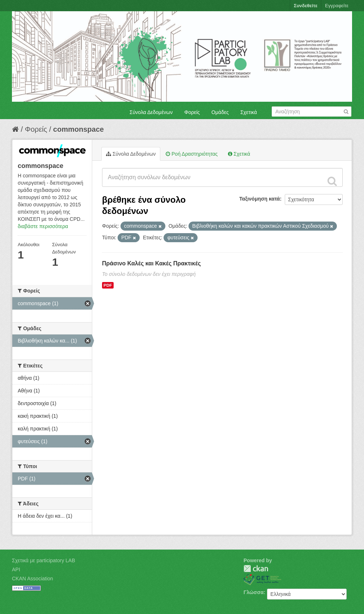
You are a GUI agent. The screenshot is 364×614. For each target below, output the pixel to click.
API (16, 569)
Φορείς (192, 112)
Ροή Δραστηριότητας (192, 154)
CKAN (256, 569)
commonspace (79, 129)
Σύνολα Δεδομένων (151, 112)
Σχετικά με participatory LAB (44, 560)
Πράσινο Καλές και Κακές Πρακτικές (151, 263)
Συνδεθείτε (306, 6)
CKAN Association (33, 579)
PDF (108, 285)
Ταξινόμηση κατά (259, 199)
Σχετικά (249, 112)
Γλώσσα (254, 592)
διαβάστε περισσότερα (43, 226)
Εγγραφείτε (337, 6)
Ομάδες (220, 112)
